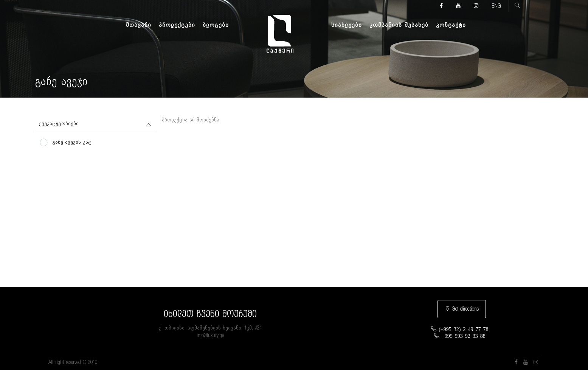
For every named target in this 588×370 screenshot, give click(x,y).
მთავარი (139, 25)
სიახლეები (347, 25)
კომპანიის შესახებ (399, 25)
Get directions (462, 309)
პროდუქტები (177, 25)
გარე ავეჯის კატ (72, 142)
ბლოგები (216, 25)
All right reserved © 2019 (73, 362)
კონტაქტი (451, 25)
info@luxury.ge (210, 336)
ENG (496, 6)
